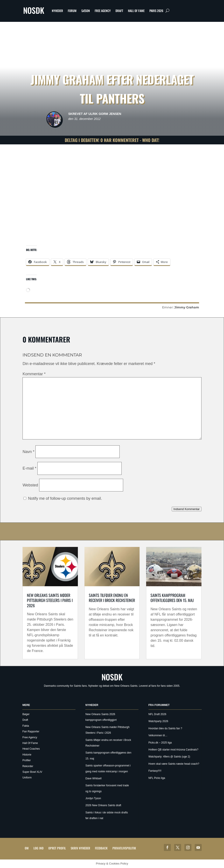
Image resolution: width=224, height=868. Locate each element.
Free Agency (103, 11)
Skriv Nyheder (80, 848)
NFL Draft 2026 (157, 714)
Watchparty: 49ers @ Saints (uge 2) (169, 757)
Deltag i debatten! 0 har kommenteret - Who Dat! (112, 140)
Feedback (101, 848)
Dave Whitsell (93, 778)
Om (27, 848)
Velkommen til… (158, 735)
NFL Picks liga (157, 778)
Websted (30, 485)
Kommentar (34, 374)
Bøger (26, 714)
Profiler (26, 760)
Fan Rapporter (31, 731)
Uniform (27, 778)
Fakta (26, 726)
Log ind (38, 848)
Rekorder (28, 766)
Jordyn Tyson (93, 798)
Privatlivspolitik (124, 848)
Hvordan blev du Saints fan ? (165, 728)
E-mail (29, 468)
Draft (119, 11)
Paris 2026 (156, 11)
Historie (27, 755)
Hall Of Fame (136, 11)
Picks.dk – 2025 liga (160, 743)
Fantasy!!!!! (155, 771)
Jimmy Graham (187, 307)
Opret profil (57, 848)
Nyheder (57, 11)
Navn (28, 452)
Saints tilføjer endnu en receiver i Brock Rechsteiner (112, 598)
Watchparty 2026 (158, 721)
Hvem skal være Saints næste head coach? (174, 764)
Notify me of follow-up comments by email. (65, 498)
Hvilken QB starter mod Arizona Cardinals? (173, 750)
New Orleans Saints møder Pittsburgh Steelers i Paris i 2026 (50, 600)
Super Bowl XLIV (32, 772)
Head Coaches (31, 749)
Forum (72, 11)
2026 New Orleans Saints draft (103, 805)
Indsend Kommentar (187, 509)
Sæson (86, 11)
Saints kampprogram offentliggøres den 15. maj (172, 598)
